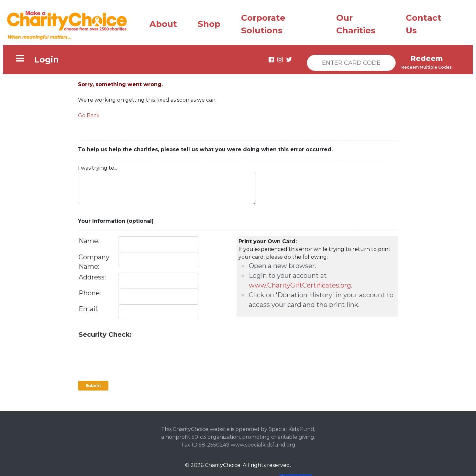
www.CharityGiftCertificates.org (300, 284)
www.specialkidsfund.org (263, 443)
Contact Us (424, 23)
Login (47, 58)
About (163, 22)
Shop (209, 22)
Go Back (89, 114)
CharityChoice (223, 464)
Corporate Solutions (263, 23)
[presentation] (128, 350)
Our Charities (356, 23)
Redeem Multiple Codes (426, 66)
